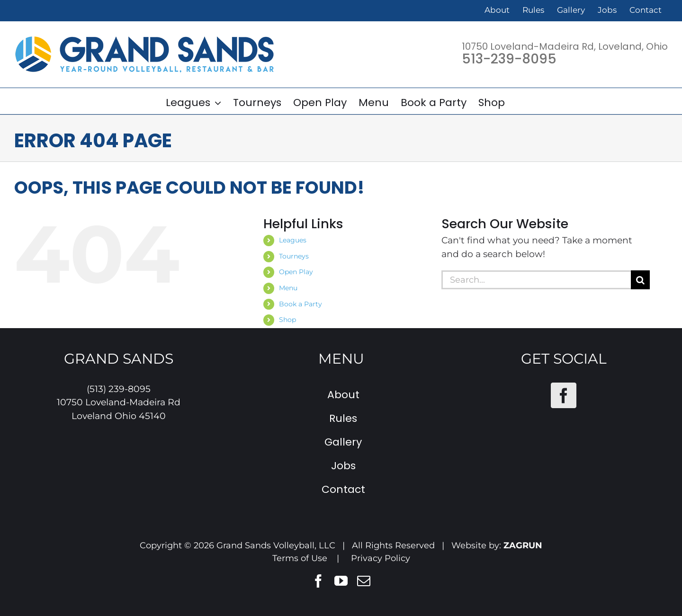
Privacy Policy (381, 558)
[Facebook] (564, 395)
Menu (288, 288)
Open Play (296, 272)
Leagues (293, 240)
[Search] (640, 280)
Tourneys (294, 256)
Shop (287, 320)
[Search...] (536, 280)
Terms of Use (300, 558)
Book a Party (301, 304)
